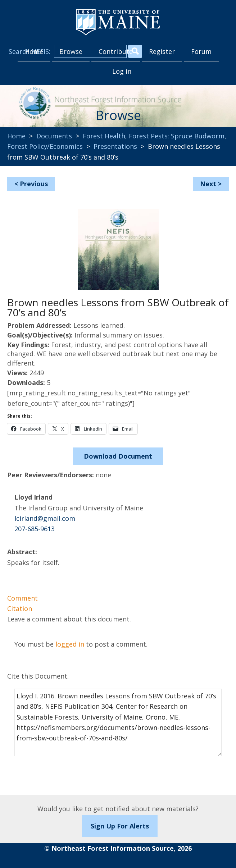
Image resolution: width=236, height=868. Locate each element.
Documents (54, 136)
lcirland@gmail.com (45, 518)
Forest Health (104, 136)
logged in (70, 644)
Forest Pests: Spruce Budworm (177, 136)
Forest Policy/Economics (45, 146)
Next (208, 184)
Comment (22, 598)
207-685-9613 (35, 529)
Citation (20, 608)
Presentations (115, 146)
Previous (34, 184)
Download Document (118, 456)
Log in (122, 71)
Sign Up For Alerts (120, 826)
